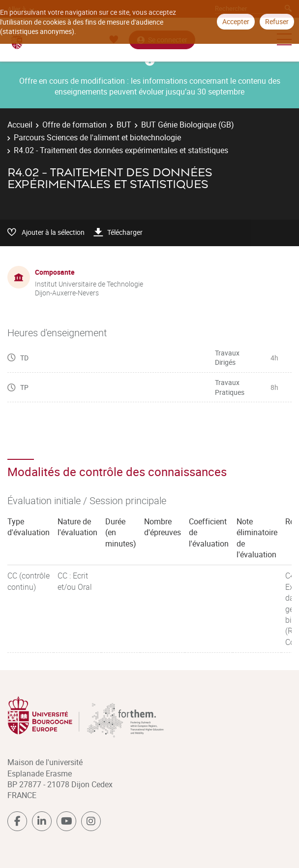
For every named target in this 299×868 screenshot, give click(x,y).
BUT (124, 125)
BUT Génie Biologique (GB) (188, 125)
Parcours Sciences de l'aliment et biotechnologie (97, 137)
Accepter (236, 21)
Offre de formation (75, 125)
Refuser (277, 21)
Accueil (20, 125)
